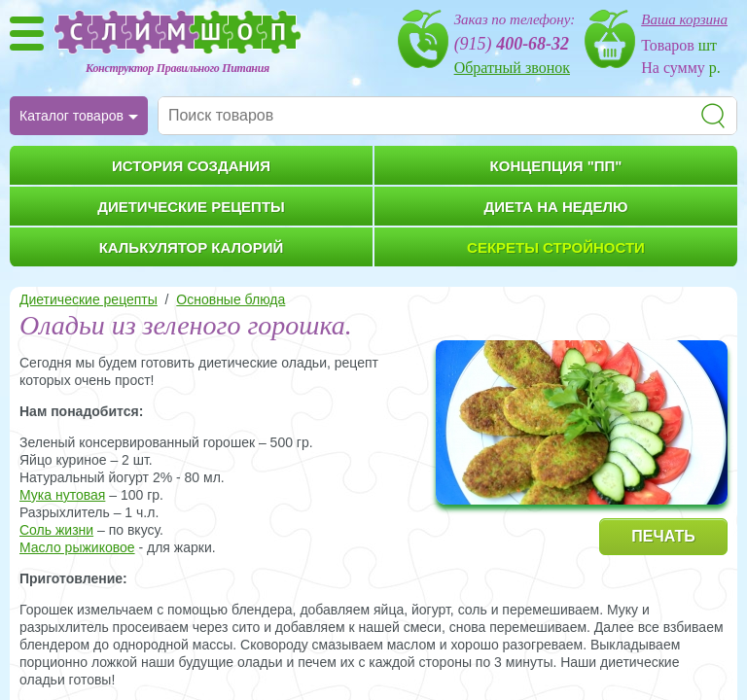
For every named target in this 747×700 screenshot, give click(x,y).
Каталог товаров (71, 116)
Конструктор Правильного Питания (178, 68)
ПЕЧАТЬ (663, 536)
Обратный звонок (512, 68)
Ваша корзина (684, 19)
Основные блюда (231, 299)
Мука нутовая (62, 495)
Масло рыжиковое (77, 547)
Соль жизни (56, 530)
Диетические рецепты (89, 299)
